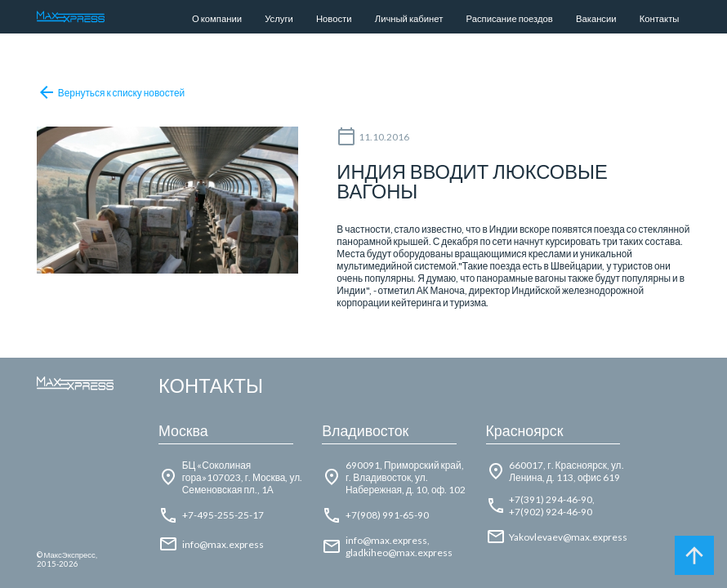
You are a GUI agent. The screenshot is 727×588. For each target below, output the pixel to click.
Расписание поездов (510, 18)
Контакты (660, 18)
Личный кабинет (409, 18)
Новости (334, 18)
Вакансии (596, 18)
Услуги (279, 18)
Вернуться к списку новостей (111, 92)
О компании (217, 18)
